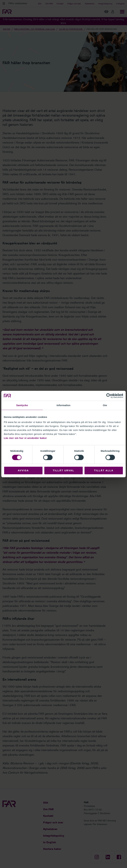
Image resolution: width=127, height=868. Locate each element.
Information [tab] (63, 405)
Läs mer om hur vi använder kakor (25, 438)
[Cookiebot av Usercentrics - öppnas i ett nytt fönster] (109, 396)
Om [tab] (105, 405)
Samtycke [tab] (22, 405)
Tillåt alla (104, 470)
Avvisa (23, 470)
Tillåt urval (63, 470)
